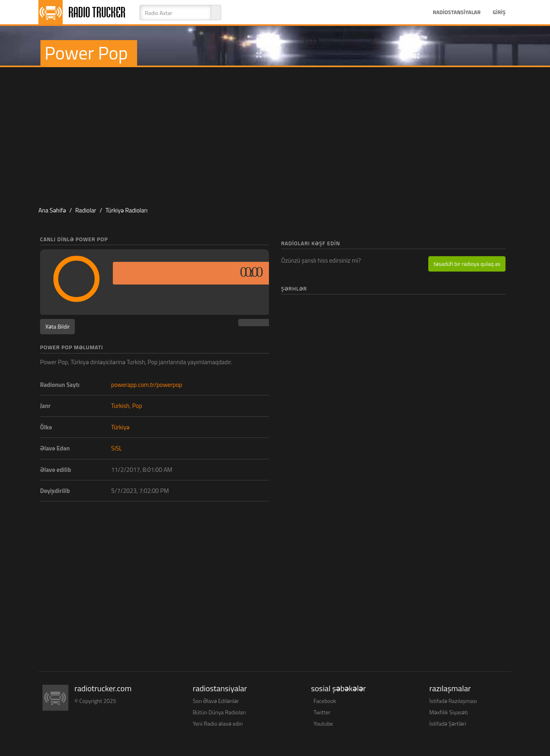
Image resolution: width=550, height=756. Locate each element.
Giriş (499, 12)
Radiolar (86, 210)
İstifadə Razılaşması (453, 701)
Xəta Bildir (57, 326)
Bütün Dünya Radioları (219, 712)
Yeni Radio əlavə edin (218, 723)
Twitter (322, 712)
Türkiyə (120, 427)
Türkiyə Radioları (127, 210)
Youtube (323, 723)
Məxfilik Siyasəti (449, 712)
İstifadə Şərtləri (448, 723)
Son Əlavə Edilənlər (216, 701)
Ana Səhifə (52, 210)
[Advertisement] (275, 132)
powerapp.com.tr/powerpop (147, 385)
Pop (137, 406)
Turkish (120, 406)
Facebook (325, 701)
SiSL (117, 448)
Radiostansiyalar (457, 12)
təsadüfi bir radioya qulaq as (467, 264)
